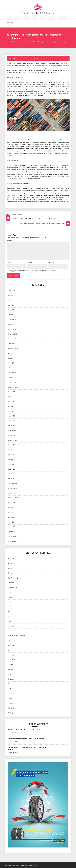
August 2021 (12, 445)
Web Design (11, 703)
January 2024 (12, 329)
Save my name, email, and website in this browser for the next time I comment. (33, 271)
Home (10, 621)
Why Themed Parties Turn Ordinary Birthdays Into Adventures (28, 730)
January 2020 (12, 537)
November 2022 (13, 377)
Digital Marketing (13, 578)
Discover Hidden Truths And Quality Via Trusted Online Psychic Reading (28, 749)
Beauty (10, 568)
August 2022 (12, 392)
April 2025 (11, 310)
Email (30, 263)
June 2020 (11, 512)
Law (9, 640)
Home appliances (13, 626)
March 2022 (11, 416)
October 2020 (12, 493)
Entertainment (62, 17)
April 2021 (11, 464)
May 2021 (11, 459)
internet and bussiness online (17, 636)
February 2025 (12, 315)
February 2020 (12, 532)
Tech (9, 689)
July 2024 (11, 324)
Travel (10, 698)
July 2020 (11, 508)
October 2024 (12, 320)
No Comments (39, 59)
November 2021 (13, 435)
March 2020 (11, 527)
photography (12, 655)
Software (11, 679)
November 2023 (13, 339)
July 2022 (11, 397)
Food (9, 602)
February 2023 (12, 368)
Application (11, 559)
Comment (10, 241)
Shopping (18, 17)
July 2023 (11, 358)
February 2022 (12, 421)
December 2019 (12, 541)
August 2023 (12, 353)
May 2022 (11, 406)
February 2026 (12, 295)
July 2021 (11, 450)
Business (26, 17)
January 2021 (12, 479)
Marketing (11, 645)
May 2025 (11, 305)
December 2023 (12, 334)
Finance (42, 17)
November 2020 (13, 488)
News (10, 650)
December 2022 (12, 373)
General (9, 17)
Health (34, 17)
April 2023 (11, 363)
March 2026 (11, 291)
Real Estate (11, 660)
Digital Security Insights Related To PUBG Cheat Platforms (27, 739)
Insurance (11, 631)
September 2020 (13, 498)
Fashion (10, 592)
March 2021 (11, 469)
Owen (11, 59)
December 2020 (12, 484)
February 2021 (12, 474)
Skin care (11, 669)
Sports (10, 684)
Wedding (10, 713)
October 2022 (12, 382)
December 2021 (12, 431)
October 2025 (12, 300)
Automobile (11, 563)
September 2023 (13, 349)
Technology (51, 17)
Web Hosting (12, 708)
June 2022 (11, 402)
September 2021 (13, 440)
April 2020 (11, 522)
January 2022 (12, 426)
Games (10, 607)
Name (9, 263)
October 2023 (12, 344)
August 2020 (12, 503)
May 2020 (11, 517)
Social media (12, 674)
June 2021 (11, 455)
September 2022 (13, 387)
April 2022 (11, 411)
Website (51, 263)
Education (10, 22)
